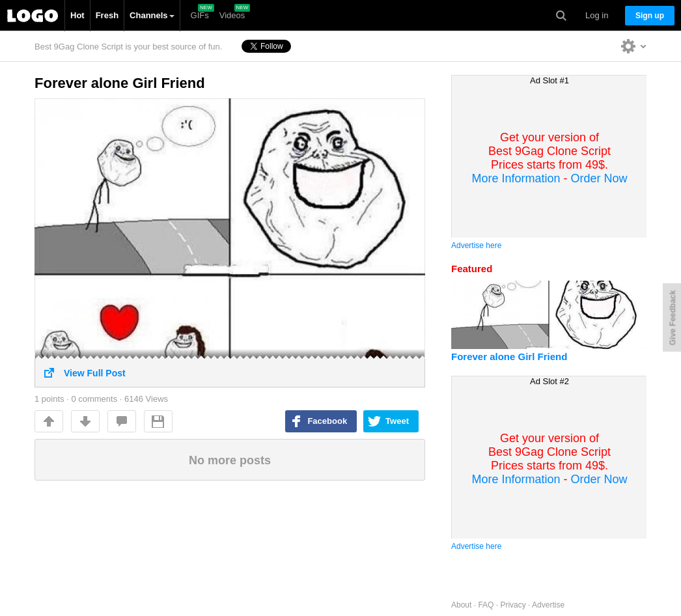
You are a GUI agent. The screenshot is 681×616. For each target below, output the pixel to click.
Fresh (107, 15)
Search (561, 16)
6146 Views (146, 399)
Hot (77, 15)
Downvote (85, 421)
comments (122, 421)
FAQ (486, 605)
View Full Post (230, 369)
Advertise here (476, 245)
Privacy (513, 605)
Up (49, 421)
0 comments (94, 399)
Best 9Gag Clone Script (33, 16)
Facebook (327, 421)
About (461, 605)
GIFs (200, 15)
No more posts (230, 460)
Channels (152, 15)
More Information (516, 178)
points (49, 399)
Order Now (599, 178)
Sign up (650, 16)
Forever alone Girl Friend (120, 83)
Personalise (634, 46)
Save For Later (158, 421)
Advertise (548, 605)
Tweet (397, 421)
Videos (232, 15)
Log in (597, 15)
